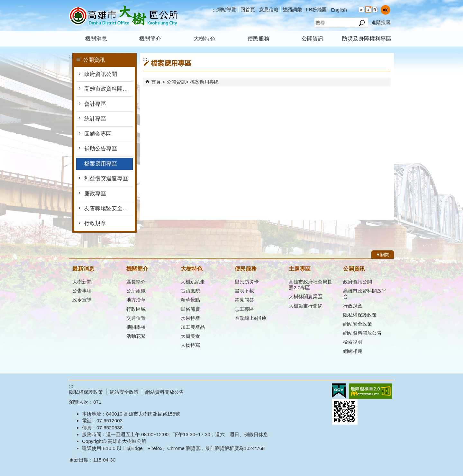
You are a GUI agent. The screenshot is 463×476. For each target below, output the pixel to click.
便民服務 (259, 39)
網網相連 (353, 351)
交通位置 (136, 318)
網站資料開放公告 (362, 333)
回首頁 (248, 9)
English (339, 10)
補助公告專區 (101, 149)
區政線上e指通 (250, 318)
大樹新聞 (82, 282)
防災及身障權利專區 (367, 39)
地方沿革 (136, 300)
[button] (362, 23)
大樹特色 (204, 39)
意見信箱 (269, 9)
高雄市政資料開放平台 (109, 89)
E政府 (339, 391)
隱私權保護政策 (360, 315)
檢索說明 (353, 342)
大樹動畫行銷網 (306, 306)
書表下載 (244, 291)
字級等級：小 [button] (362, 9)
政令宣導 (82, 300)
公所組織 (136, 291)
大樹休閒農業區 (306, 296)
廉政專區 (95, 194)
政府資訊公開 (101, 74)
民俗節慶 (190, 309)
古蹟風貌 (190, 291)
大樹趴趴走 (193, 282)
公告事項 (82, 291)
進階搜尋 (381, 22)
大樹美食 (190, 336)
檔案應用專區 (101, 164)
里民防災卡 (247, 282)
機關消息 (96, 39)
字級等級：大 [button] (375, 9)
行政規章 (95, 223)
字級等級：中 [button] (368, 9)
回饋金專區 (98, 134)
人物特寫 (190, 345)
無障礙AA (371, 391)
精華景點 (190, 300)
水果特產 (190, 318)
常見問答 (244, 300)
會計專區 (95, 104)
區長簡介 (136, 282)
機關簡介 (150, 39)
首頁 (156, 82)
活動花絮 (136, 336)
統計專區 (95, 119)
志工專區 (244, 309)
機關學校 (136, 327)
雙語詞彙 (292, 9)
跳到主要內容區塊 (3, 3)
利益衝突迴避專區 (106, 179)
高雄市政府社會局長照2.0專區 (310, 285)
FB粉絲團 (316, 9)
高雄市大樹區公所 (123, 16)
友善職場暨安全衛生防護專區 (109, 208)
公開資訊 (313, 39)
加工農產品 (193, 327)
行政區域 (136, 309)
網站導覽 (227, 9)
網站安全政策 (358, 324)
